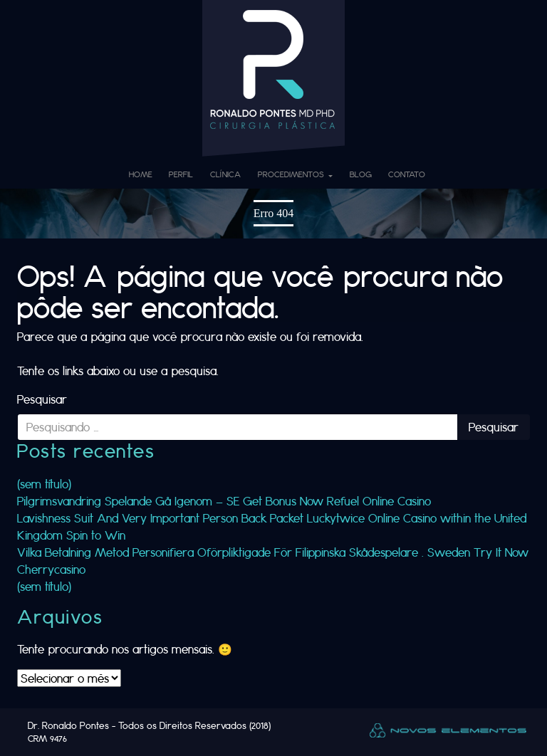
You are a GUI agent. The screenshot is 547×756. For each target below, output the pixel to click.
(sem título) (44, 484)
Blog (361, 174)
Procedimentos (292, 174)
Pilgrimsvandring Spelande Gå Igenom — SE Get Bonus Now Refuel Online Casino (224, 501)
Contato (407, 174)
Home (141, 174)
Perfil (181, 174)
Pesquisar (42, 399)
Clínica (225, 174)
